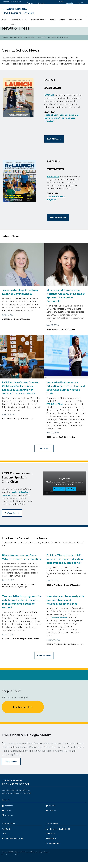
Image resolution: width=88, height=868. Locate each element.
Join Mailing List (23, 717)
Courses (30, 3)
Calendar (41, 3)
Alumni (62, 20)
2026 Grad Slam (55, 414)
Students (69, 3)
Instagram (9, 826)
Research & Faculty (38, 20)
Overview (5, 48)
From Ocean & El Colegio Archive (58, 48)
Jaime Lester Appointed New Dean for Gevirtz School (20, 302)
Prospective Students (11, 849)
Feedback (50, 849)
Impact (52, 20)
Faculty (5, 839)
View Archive (11, 772)
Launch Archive (42, 48)
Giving (13, 25)
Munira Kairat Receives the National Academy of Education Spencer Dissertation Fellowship (66, 306)
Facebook (9, 816)
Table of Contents (56, 207)
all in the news (44, 666)
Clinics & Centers (76, 20)
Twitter (8, 821)
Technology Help (53, 853)
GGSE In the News (29, 48)
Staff (4, 844)
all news (44, 458)
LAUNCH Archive (54, 149)
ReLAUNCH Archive (58, 228)
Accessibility (15, 865)
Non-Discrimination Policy (57, 839)
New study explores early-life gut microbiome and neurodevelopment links (65, 610)
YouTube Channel (12, 523)
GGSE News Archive (16, 48)
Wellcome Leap (60, 628)
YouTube (53, 821)
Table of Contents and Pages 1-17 (62, 125)
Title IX (49, 844)
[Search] (81, 3)
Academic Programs (19, 20)
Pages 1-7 (52, 210)
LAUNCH (49, 105)
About (4, 20)
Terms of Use (5, 865)
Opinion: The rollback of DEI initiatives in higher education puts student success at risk (65, 569)
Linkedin (52, 816)
